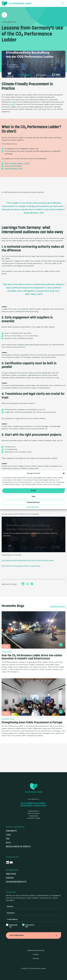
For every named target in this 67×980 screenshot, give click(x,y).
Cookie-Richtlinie (32, 507)
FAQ (8, 839)
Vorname (11, 907)
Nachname (11, 913)
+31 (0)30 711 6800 (34, 818)
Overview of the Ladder (13, 166)
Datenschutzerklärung (36, 950)
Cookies (36, 954)
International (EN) (30, 926)
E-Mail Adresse (13, 920)
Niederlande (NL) (13, 926)
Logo (8, 835)
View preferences (33, 502)
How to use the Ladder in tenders (17, 163)
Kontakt (10, 878)
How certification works (14, 168)
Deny (33, 496)
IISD (14, 102)
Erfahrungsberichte (16, 882)
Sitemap (36, 958)
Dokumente (11, 831)
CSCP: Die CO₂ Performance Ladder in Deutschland (21, 566)
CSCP (13, 104)
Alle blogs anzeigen (58, 607)
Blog (8, 843)
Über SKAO (11, 874)
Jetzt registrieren (33, 935)
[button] (64, 473)
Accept (33, 491)
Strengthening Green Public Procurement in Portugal (32, 723)
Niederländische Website (18, 847)
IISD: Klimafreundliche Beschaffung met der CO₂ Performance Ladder (28, 560)
